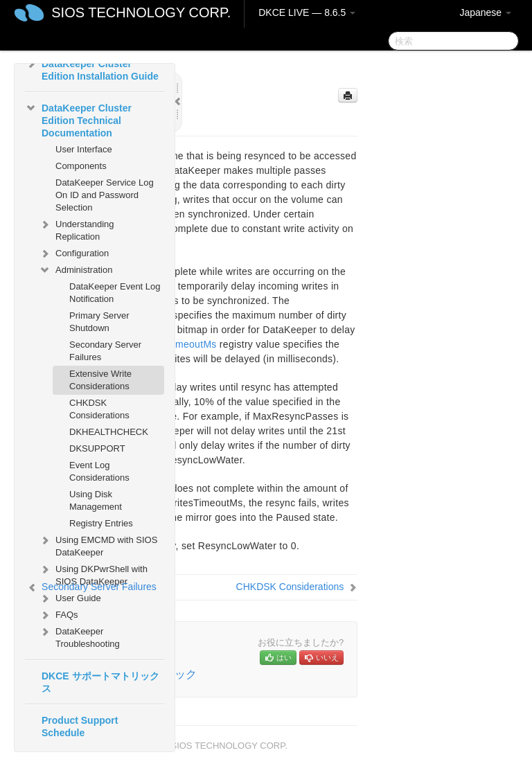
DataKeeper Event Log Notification (115, 293)
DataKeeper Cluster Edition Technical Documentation (78, 119)
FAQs (59, 615)
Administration (76, 270)
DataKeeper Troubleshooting (79, 636)
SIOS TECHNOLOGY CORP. (141, 12)
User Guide (70, 598)
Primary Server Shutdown (99, 322)
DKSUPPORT (97, 448)
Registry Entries (101, 523)
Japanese (485, 12)
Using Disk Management (96, 500)
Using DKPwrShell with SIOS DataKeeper (93, 574)
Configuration (74, 253)
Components (81, 166)
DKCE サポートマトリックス (100, 682)
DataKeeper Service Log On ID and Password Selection (105, 195)
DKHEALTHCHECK (109, 432)
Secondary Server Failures (105, 351)
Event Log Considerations (99, 471)
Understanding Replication (77, 229)
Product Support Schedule (80, 727)
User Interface (84, 149)
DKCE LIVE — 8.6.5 (307, 12)
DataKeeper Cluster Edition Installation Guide (92, 69)
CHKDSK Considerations (99, 409)
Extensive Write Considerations (100, 380)
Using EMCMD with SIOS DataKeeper (98, 545)
